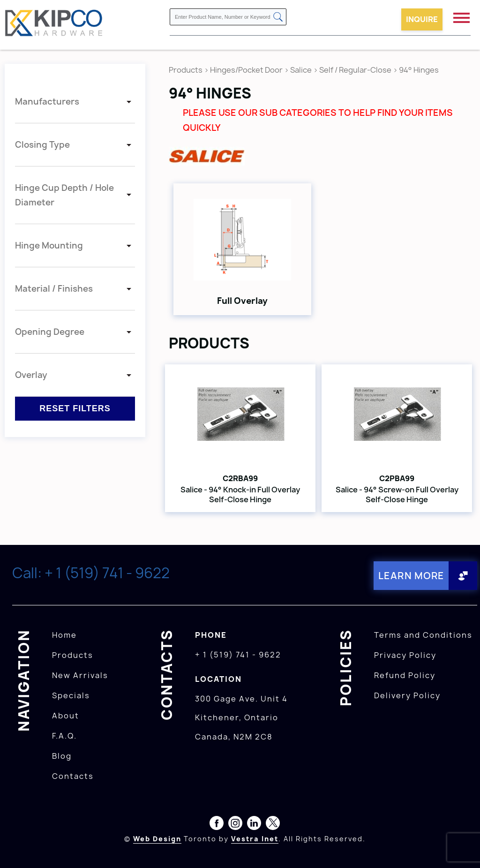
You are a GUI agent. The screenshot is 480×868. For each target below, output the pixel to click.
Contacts (73, 776)
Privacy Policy (405, 655)
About (66, 716)
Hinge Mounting (49, 245)
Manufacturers (47, 102)
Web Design (157, 839)
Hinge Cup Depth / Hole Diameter (64, 195)
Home (64, 635)
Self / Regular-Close (355, 70)
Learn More (411, 576)
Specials (71, 695)
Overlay (31, 375)
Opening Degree (50, 332)
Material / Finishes (54, 289)
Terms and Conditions (423, 635)
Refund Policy (405, 675)
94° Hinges (419, 70)
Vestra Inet (255, 839)
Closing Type (42, 145)
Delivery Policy (407, 695)
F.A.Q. (64, 736)
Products (186, 70)
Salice (302, 70)
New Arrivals (80, 675)
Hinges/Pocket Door (246, 70)
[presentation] (462, 847)
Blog (62, 756)
